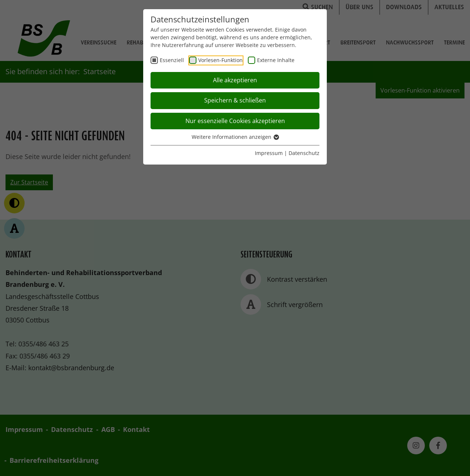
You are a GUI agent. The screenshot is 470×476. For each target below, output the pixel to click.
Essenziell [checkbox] (172, 60)
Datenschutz (304, 153)
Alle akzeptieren (235, 80)
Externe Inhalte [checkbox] (276, 60)
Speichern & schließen (235, 100)
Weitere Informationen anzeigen (235, 137)
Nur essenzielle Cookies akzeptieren (235, 121)
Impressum (269, 153)
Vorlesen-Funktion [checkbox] (220, 60)
